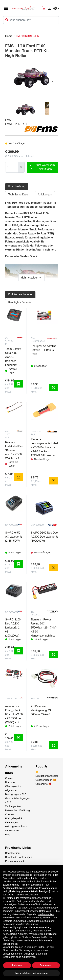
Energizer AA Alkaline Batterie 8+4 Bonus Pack (44, 350)
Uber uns (10, 782)
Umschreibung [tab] (17, 186)
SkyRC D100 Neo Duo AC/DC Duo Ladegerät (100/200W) (44, 537)
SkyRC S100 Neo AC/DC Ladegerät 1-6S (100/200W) (13, 628)
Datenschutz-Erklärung (17, 810)
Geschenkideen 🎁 (46, 780)
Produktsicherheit (15, 861)
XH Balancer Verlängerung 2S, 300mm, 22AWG (41, 710)
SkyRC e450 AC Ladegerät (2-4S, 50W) (14, 537)
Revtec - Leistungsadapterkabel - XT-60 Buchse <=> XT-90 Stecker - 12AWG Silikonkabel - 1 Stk (44, 448)
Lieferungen (12, 822)
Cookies (10, 814)
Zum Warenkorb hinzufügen (42, 167)
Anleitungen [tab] (45, 195)
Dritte (19, 901)
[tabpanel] (32, 240)
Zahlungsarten (13, 806)
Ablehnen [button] (17, 965)
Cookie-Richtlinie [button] (16, 895)
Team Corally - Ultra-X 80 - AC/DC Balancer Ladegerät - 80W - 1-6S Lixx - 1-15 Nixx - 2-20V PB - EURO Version (14, 357)
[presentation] (52, 82)
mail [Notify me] (18, 477)
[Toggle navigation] (5, 31)
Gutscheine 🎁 (43, 784)
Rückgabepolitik (14, 818)
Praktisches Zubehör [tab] (20, 294)
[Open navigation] (6, 8)
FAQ (8, 834)
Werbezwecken (46, 914)
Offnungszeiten (13, 786)
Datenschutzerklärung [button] (14, 878)
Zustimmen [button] (46, 965)
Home (9, 36)
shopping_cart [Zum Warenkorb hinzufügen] (18, 384)
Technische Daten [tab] (19, 195)
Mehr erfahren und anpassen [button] (32, 973)
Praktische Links (18, 848)
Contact (9, 778)
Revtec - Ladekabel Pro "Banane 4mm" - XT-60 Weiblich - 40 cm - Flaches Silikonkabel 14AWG (14, 451)
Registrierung (12, 853)
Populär (41, 766)
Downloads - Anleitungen (19, 857)
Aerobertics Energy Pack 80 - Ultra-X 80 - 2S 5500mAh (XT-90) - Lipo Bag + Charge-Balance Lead (14, 715)
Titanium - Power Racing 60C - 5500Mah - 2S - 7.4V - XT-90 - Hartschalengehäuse (44, 628)
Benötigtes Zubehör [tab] (20, 302)
